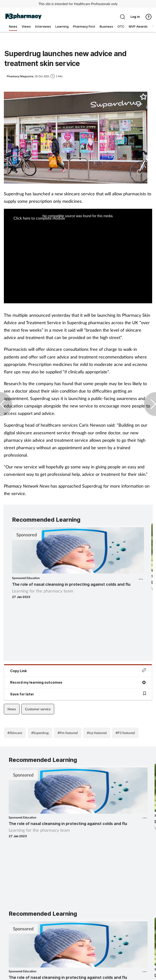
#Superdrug (40, 733)
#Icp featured (97, 733)
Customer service (38, 709)
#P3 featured (125, 733)
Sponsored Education (26, 578)
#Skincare (15, 733)
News (12, 709)
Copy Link (78, 671)
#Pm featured (68, 733)
